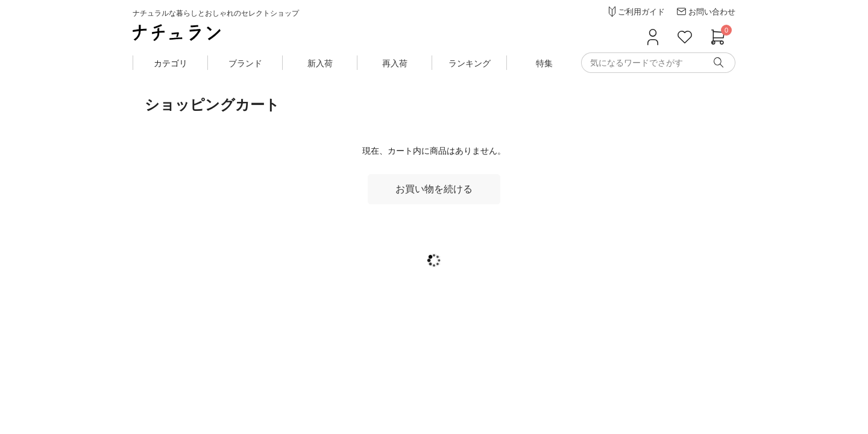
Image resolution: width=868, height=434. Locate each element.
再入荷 (395, 63)
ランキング (470, 63)
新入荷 (320, 63)
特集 (544, 63)
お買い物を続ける (434, 189)
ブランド (245, 63)
